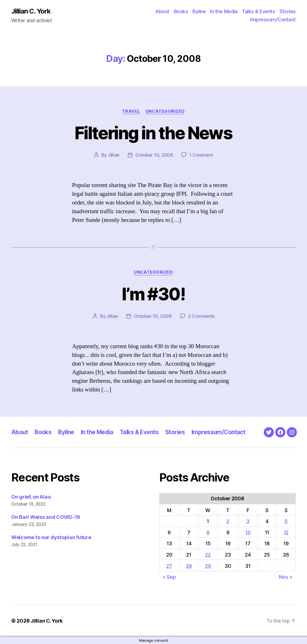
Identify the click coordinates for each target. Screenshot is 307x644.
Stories (288, 11)
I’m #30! (154, 294)
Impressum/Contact (273, 20)
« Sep (169, 577)
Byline (199, 11)
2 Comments (201, 316)
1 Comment (201, 155)
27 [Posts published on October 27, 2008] (169, 566)
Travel (131, 111)
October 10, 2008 (154, 155)
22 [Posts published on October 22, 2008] (208, 555)
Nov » (286, 577)
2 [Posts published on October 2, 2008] (228, 521)
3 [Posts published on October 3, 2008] (248, 521)
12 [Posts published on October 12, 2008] (286, 532)
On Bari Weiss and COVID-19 (46, 517)
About (162, 11)
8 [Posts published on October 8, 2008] (208, 532)
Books (181, 11)
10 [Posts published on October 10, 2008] (248, 532)
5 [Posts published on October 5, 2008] (286, 521)
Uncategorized (165, 111)
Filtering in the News (153, 133)
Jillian (114, 155)
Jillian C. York (31, 11)
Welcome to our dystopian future (51, 537)
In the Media (224, 11)
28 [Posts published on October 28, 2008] (189, 566)
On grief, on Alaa (31, 497)
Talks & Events (258, 11)
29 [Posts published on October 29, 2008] (208, 566)
